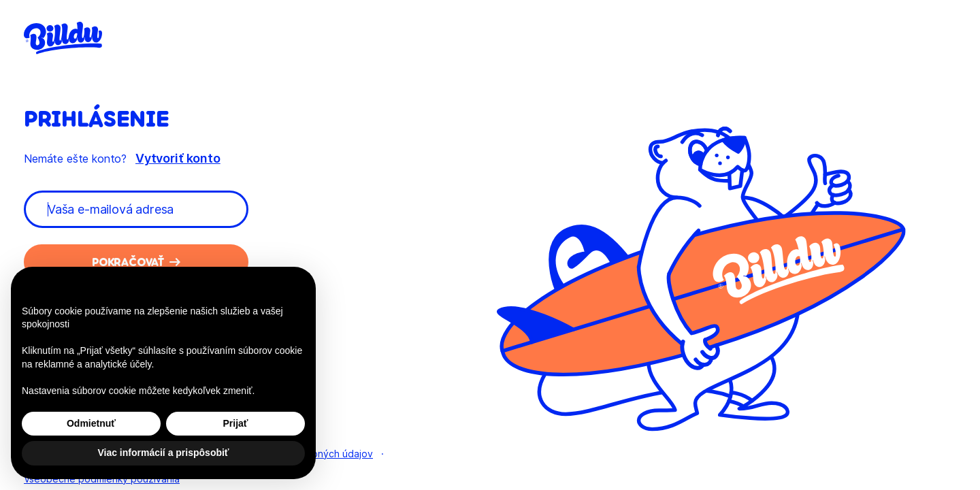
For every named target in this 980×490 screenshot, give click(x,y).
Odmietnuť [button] (91, 423)
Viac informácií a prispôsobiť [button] (163, 453)
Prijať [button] (235, 423)
